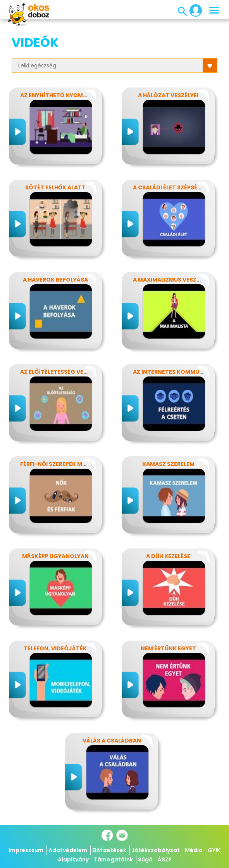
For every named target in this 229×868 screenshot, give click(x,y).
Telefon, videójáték (55, 648)
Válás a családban (112, 741)
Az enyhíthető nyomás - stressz (70, 95)
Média (194, 850)
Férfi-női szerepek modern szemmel (75, 464)
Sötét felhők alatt (55, 187)
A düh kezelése (168, 556)
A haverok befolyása (55, 280)
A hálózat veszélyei (168, 95)
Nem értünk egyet (168, 648)
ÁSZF (165, 859)
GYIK (214, 850)
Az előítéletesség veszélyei (62, 372)
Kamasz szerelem (168, 464)
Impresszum (26, 850)
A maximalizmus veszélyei (172, 280)
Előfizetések (109, 850)
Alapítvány (73, 859)
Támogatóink (113, 859)
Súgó (145, 859)
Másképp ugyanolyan (55, 556)
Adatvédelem (68, 850)
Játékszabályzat (156, 850)
